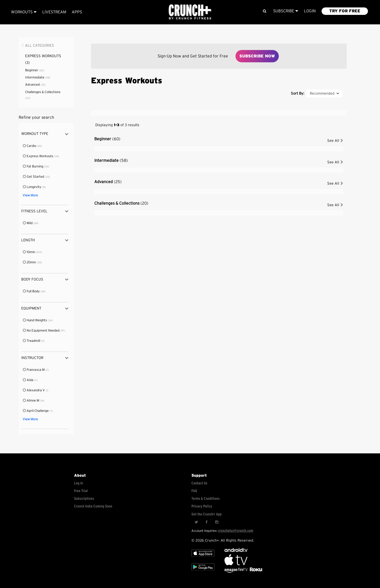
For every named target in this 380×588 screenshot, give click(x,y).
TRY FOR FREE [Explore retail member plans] (345, 11)
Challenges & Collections (121, 203)
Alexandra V (34, 390)
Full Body (32, 291)
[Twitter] (196, 522)
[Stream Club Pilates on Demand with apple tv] (255, 571)
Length (45, 240)
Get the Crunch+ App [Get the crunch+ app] (207, 514)
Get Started (34, 177)
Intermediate (38, 78)
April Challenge (36, 411)
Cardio (30, 146)
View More (30, 196)
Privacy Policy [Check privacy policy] (202, 506)
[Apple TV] (203, 558)
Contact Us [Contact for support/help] (199, 483)
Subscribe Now (257, 56)
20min (30, 262)
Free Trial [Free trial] (81, 491)
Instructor (45, 358)
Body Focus (45, 279)
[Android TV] (236, 551)
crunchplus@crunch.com (236, 531)
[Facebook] (207, 522)
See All (335, 141)
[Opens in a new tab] (236, 571)
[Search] (265, 11)
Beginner (35, 70)
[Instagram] (217, 522)
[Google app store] (203, 571)
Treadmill (32, 341)
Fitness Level (45, 211)
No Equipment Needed (41, 331)
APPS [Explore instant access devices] (77, 12)
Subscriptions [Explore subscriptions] (84, 499)
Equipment (45, 308)
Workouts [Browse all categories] (24, 12)
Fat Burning (33, 167)
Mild (28, 223)
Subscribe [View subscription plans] (286, 11)
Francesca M (34, 370)
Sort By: (297, 93)
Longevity (32, 187)
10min (29, 252)
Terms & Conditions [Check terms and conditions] (206, 499)
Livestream (54, 12)
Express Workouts (38, 156)
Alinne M (31, 401)
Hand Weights (35, 320)
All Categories (40, 46)
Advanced (35, 85)
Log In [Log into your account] (79, 483)
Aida (28, 380)
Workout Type (45, 134)
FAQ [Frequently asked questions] (194, 491)
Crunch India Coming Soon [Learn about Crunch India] (93, 506)
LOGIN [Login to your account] (310, 11)
